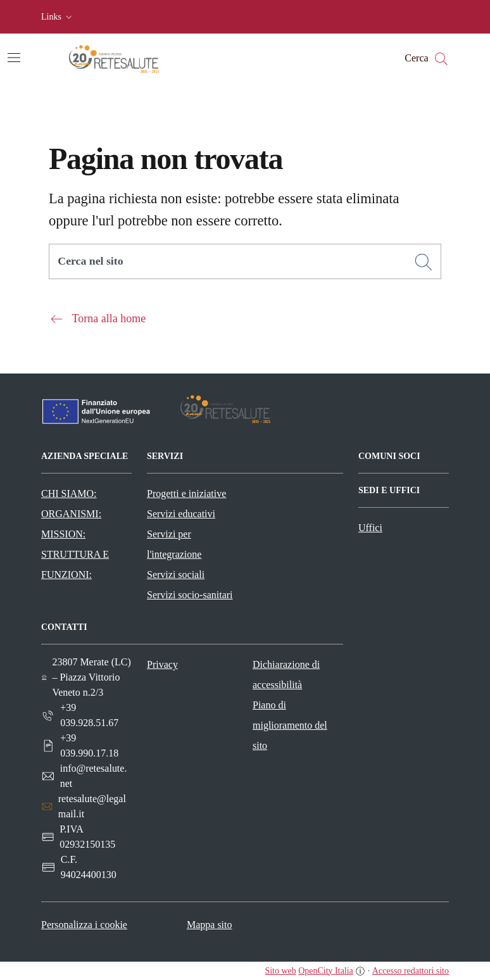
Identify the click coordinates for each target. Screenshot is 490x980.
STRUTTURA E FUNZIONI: (75, 564)
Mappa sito (210, 925)
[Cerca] (424, 262)
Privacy (162, 664)
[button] (58, 17)
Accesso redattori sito (411, 971)
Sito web (280, 971)
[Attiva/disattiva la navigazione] (14, 58)
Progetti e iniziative (186, 493)
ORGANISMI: (71, 514)
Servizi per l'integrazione (174, 544)
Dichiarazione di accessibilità (286, 675)
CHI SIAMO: (69, 493)
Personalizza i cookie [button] (84, 925)
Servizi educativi (181, 514)
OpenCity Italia (326, 971)
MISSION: (63, 534)
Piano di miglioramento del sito (290, 725)
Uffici (370, 528)
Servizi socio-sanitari (190, 595)
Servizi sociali (176, 575)
